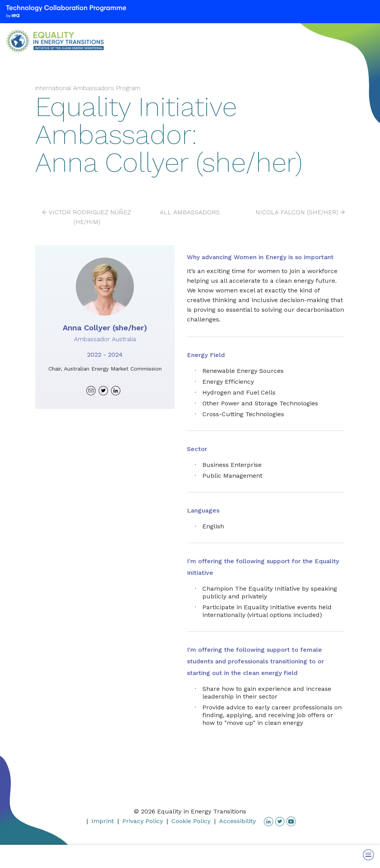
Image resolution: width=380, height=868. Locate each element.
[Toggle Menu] (368, 855)
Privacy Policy (143, 821)
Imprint (103, 821)
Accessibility (237, 821)
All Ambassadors (190, 212)
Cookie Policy (191, 821)
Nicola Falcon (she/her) (297, 212)
